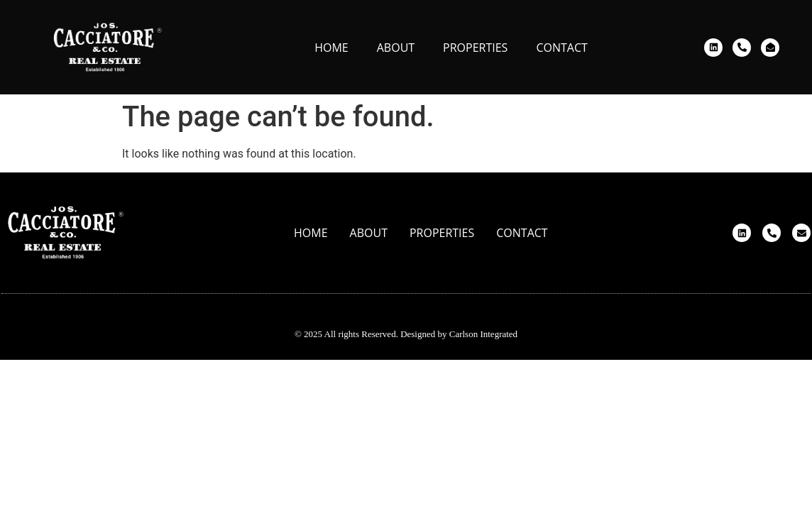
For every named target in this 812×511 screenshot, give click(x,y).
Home (331, 48)
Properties (475, 48)
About (396, 48)
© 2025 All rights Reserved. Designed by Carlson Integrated (406, 334)
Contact (561, 48)
